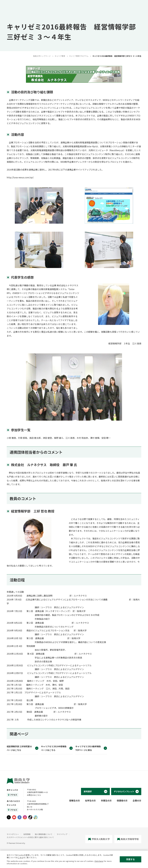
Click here (99, 861)
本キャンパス (12, 790)
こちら (21, 857)
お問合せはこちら (34, 795)
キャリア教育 (60, 56)
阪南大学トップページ (42, 56)
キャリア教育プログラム (79, 56)
